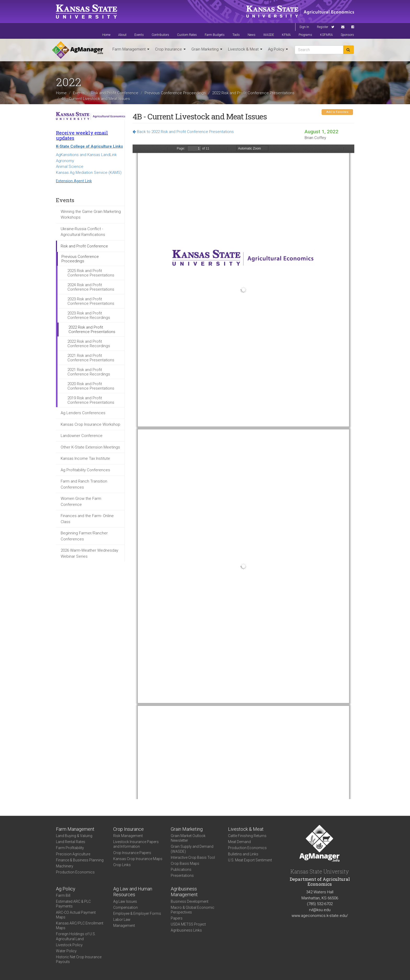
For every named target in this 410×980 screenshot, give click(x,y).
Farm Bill (63, 895)
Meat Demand (239, 842)
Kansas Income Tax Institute (85, 458)
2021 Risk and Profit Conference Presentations (91, 358)
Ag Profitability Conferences (85, 470)
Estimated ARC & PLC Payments (73, 904)
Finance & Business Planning (80, 860)
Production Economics (75, 872)
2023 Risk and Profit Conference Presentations (91, 301)
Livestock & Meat (245, 49)
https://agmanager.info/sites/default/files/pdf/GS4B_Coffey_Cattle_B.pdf (243, 472)
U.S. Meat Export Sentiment (250, 860)
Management (124, 926)
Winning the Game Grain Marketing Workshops (91, 215)
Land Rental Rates (71, 842)
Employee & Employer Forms (137, 913)
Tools (236, 35)
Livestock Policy (69, 945)
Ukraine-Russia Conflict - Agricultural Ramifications (83, 232)
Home (106, 35)
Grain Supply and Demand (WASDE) (192, 849)
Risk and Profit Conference (115, 93)
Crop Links (122, 865)
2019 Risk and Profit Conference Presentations (91, 400)
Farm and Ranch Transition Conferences (84, 484)
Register (323, 27)
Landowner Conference (82, 436)
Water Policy (66, 951)
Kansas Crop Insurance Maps (138, 859)
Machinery (65, 866)
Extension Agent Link (74, 181)
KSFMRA (326, 35)
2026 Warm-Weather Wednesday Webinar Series (89, 553)
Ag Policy (278, 49)
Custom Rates (187, 35)
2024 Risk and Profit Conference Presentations (91, 287)
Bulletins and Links (243, 854)
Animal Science (70, 167)
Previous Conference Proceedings (175, 93)
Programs (305, 35)
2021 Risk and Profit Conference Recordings (89, 372)
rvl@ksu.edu (320, 910)
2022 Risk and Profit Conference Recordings (89, 344)
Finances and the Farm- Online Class (87, 519)
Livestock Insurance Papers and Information (136, 844)
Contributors (160, 35)
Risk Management (128, 836)
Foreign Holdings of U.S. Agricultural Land (76, 936)
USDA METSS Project (188, 924)
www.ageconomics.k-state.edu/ (320, 916)
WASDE (269, 35)
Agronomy (65, 161)
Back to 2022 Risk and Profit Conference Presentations (183, 132)
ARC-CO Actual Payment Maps (76, 915)
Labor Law (122, 920)
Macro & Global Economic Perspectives (193, 910)
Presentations (182, 876)
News (252, 35)
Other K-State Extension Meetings (90, 447)
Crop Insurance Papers (132, 853)
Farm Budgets (215, 35)
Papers (177, 918)
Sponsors (347, 35)
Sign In (304, 27)
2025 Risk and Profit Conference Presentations (91, 273)
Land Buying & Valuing (74, 836)
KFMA (286, 35)
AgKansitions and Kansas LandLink (86, 155)
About (122, 35)
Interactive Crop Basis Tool (193, 857)
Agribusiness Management (184, 892)
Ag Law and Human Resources (133, 892)
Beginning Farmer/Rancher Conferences (84, 536)
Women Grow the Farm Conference (81, 502)
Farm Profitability (70, 848)
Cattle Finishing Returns (247, 836)
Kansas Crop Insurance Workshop (90, 424)
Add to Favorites (337, 112)
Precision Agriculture (73, 854)
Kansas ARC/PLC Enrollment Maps (80, 926)
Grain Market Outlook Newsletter (188, 838)
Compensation (126, 907)
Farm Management (131, 49)
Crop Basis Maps (185, 863)
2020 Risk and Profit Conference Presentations (91, 386)
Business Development (190, 901)
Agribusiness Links (186, 930)
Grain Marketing (207, 49)
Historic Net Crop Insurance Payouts (79, 959)
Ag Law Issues (125, 901)
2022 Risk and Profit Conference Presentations (253, 93)
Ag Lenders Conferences (83, 413)
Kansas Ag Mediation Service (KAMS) (89, 173)
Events (139, 35)
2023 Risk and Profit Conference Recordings (89, 315)
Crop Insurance (170, 49)
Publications (181, 870)
